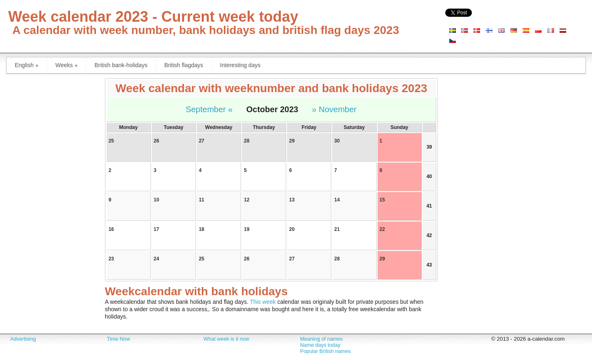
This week (263, 302)
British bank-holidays (121, 65)
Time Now (118, 339)
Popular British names (326, 351)
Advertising (23, 339)
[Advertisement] (49, 201)
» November (334, 109)
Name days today (320, 345)
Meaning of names (321, 339)
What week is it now (226, 339)
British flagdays (184, 65)
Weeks (68, 65)
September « (209, 109)
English (28, 65)
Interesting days (240, 65)
